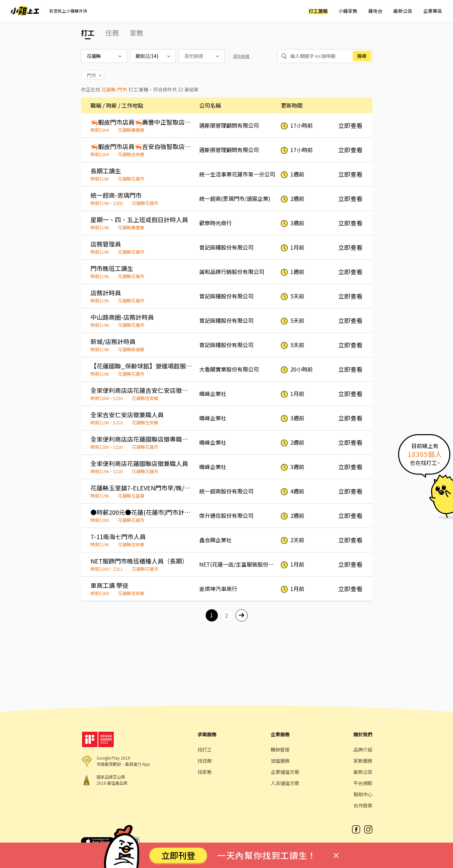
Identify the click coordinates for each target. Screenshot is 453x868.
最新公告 (403, 11)
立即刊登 (178, 855)
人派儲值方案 (285, 783)
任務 (112, 33)
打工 (88, 33)
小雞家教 (348, 11)
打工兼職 (318, 11)
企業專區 (433, 11)
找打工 (205, 749)
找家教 (205, 772)
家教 (137, 33)
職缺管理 (280, 749)
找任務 (205, 761)
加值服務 (280, 761)
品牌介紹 (363, 749)
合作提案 (363, 805)
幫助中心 (363, 794)
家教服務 (363, 761)
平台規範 (363, 783)
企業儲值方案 (285, 772)
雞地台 (375, 11)
